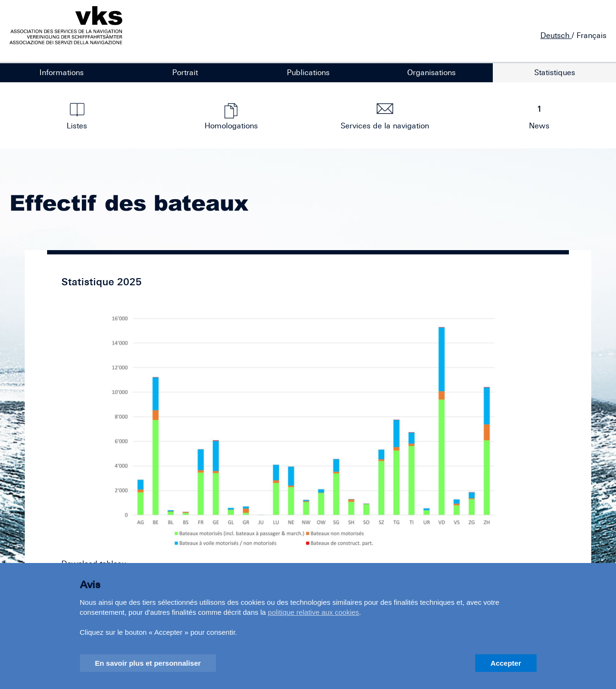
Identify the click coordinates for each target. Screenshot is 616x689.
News (539, 116)
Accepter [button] (506, 663)
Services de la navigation (385, 116)
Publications (308, 72)
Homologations (231, 116)
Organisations (431, 72)
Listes (77, 116)
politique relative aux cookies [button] (313, 612)
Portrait (185, 72)
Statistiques (555, 72)
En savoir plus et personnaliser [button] (148, 663)
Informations (62, 72)
